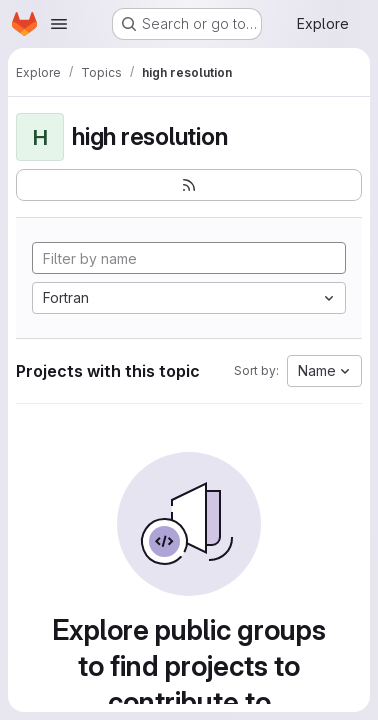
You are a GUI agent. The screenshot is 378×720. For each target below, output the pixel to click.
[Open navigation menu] (59, 24)
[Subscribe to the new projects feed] (189, 185)
